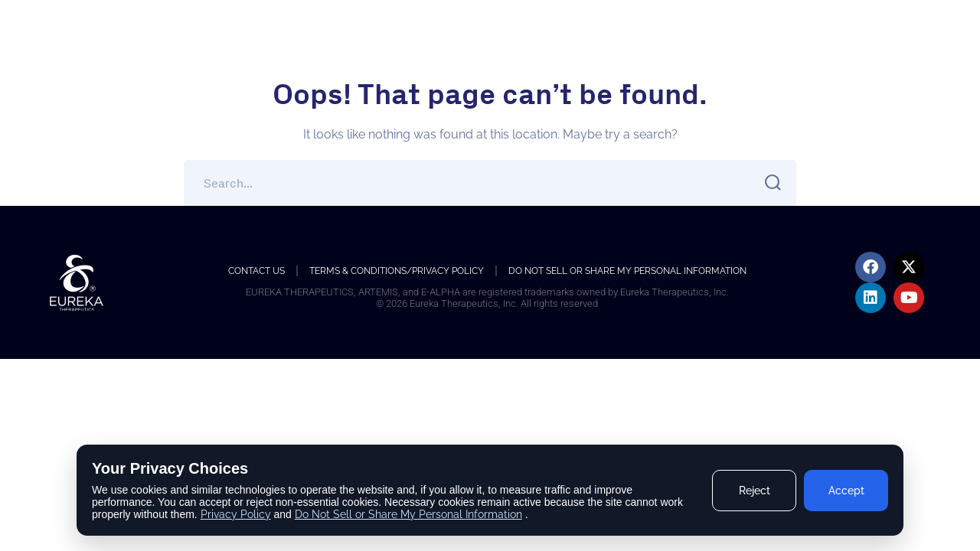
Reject (755, 491)
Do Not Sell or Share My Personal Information (627, 271)
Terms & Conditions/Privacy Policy (397, 271)
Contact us (256, 271)
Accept (846, 491)
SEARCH (768, 183)
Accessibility (851, 36)
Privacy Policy (236, 514)
